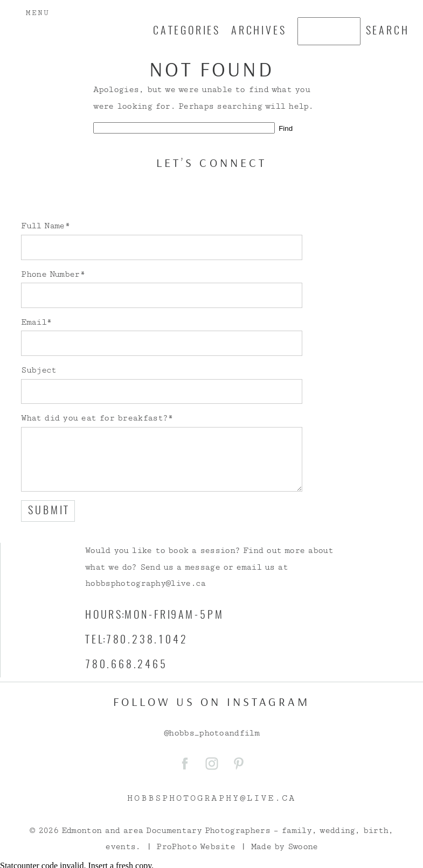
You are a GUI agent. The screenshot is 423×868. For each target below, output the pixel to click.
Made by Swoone (285, 847)
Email (34, 322)
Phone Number (50, 274)
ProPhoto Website (196, 847)
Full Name (43, 226)
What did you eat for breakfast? (94, 418)
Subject (39, 370)
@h (169, 733)
